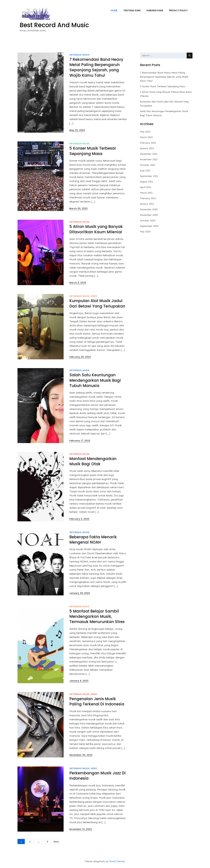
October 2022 (148, 165)
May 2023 (145, 132)
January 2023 (147, 148)
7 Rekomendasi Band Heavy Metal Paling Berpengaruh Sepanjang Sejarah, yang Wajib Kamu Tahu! (96, 67)
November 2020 (149, 215)
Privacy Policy (178, 10)
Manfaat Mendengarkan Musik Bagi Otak (93, 461)
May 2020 (145, 232)
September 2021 (149, 176)
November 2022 (149, 160)
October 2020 (148, 221)
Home (114, 10)
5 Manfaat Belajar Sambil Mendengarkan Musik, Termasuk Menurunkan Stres (97, 617)
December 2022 (149, 154)
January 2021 (147, 204)
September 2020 (149, 226)
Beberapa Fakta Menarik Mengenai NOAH (93, 540)
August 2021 (147, 182)
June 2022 (145, 171)
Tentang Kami (132, 10)
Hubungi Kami (155, 10)
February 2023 (148, 143)
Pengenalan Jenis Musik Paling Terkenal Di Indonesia (97, 702)
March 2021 (146, 193)
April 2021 (146, 187)
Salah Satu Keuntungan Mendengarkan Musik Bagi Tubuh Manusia (95, 380)
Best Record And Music (55, 25)
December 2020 (149, 210)
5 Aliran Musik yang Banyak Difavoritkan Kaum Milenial (96, 229)
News (94, 296)
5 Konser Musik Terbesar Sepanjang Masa (93, 151)
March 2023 (146, 137)
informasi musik (79, 55)
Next (56, 842)
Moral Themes (117, 861)
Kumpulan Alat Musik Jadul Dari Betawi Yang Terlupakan (97, 304)
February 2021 (148, 198)
